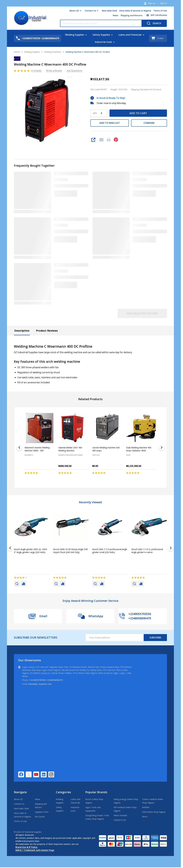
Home (17, 52)
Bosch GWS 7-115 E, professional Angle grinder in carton (147, 551)
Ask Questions (75, 71)
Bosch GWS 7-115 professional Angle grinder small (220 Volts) (110, 551)
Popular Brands (96, 792)
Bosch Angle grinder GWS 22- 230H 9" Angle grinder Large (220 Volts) (31, 551)
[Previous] (19, 447)
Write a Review (54, 71)
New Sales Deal (109, 11)
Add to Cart (138, 113)
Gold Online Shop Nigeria (154, 812)
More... (145, 817)
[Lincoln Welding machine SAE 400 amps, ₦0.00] (107, 428)
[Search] (154, 23)
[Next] (162, 447)
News (116, 15)
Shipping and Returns (131, 15)
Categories (63, 792)
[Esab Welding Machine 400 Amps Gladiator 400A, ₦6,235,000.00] (141, 428)
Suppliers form (42, 812)
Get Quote (40, 817)
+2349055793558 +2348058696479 (46, 680)
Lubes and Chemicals (130, 35)
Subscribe (155, 638)
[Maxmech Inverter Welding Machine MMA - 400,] (40, 428)
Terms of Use (160, 11)
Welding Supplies (75, 35)
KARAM (146, 807)
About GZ (74, 11)
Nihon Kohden (120, 815)
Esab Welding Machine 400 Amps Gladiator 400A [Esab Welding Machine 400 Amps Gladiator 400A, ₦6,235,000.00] (139, 449)
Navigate (20, 792)
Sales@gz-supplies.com (40, 684)
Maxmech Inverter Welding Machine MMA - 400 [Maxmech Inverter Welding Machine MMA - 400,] (37, 449)
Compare (149, 123)
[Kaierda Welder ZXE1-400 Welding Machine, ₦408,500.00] (73, 428)
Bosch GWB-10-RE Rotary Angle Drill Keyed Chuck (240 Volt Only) (70, 551)
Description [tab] (22, 331)
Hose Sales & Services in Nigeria (135, 11)
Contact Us (90, 11)
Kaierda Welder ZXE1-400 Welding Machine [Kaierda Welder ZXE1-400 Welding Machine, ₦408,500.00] (70, 449)
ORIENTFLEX (120, 820)
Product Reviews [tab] (47, 331)
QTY (95, 113)
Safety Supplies (101, 35)
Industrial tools (103, 42)
